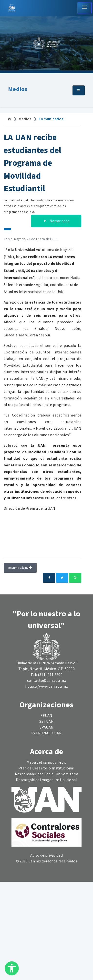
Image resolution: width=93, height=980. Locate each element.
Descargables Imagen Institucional (46, 780)
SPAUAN (47, 727)
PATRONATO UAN (46, 733)
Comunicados (51, 119)
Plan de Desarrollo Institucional (46, 768)
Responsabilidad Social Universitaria (47, 774)
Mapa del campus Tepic (47, 762)
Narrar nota (56, 221)
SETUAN (46, 721)
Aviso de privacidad (46, 855)
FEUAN (46, 716)
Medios (18, 89)
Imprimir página (20, 568)
